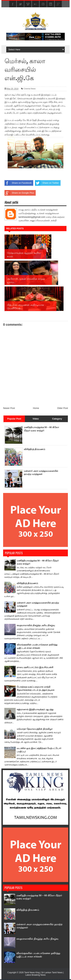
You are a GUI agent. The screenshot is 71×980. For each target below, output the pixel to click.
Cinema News (30, 89)
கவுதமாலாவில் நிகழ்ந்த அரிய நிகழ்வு (36, 626)
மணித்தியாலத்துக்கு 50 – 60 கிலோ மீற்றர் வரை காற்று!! (38, 898)
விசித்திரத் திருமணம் (35, 450)
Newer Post (9, 409)
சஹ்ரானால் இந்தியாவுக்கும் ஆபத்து (35, 710)
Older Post (63, 409)
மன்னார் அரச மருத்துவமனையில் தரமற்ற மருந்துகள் (38, 926)
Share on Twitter (47, 183)
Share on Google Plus (19, 193)
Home (36, 409)
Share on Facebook (18, 183)
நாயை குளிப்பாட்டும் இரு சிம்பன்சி (35, 668)
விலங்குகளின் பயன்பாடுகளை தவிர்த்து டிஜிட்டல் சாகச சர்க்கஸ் (36, 955)
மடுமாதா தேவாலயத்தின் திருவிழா (35, 730)
